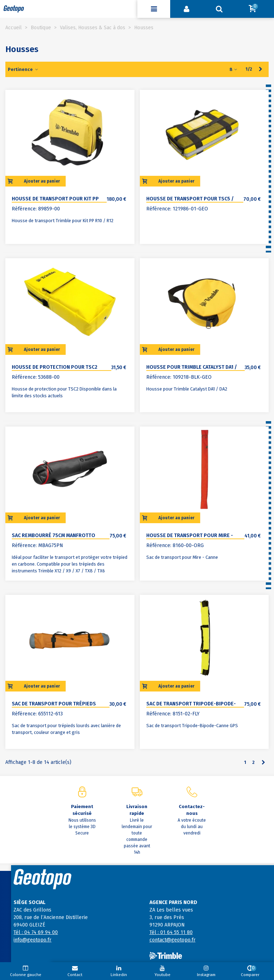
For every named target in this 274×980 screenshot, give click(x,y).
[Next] (261, 69)
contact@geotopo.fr (172, 940)
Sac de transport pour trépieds (54, 704)
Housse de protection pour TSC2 (55, 367)
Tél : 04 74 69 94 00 (36, 932)
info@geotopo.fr (32, 940)
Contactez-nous (192, 810)
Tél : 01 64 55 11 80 (171, 932)
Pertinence (23, 69)
